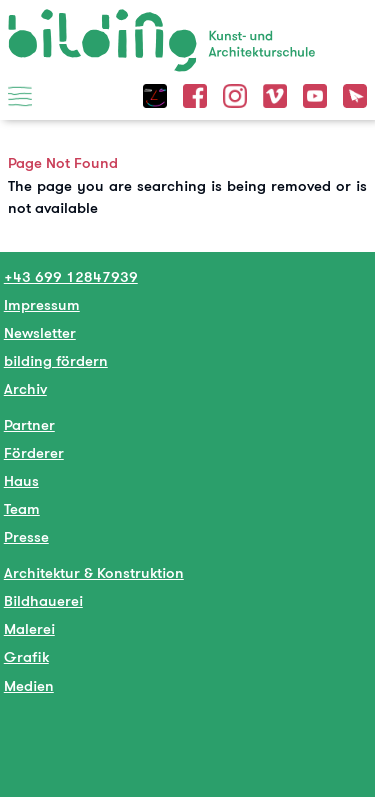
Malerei (29, 628)
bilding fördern (56, 360)
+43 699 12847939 (71, 276)
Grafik (26, 656)
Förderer (34, 452)
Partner (29, 424)
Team (22, 508)
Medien (29, 685)
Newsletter (40, 332)
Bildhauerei (43, 600)
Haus (21, 480)
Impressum (42, 304)
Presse (26, 536)
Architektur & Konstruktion (94, 572)
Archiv (25, 388)
